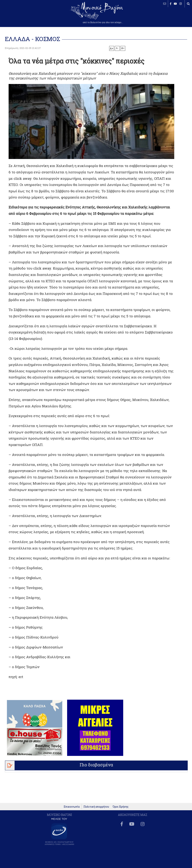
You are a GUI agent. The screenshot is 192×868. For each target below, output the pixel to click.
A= (123, 48)
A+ (112, 48)
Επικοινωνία (72, 811)
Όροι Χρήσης (121, 811)
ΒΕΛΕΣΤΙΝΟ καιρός (23, 15)
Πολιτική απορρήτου (96, 811)
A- (117, 48)
